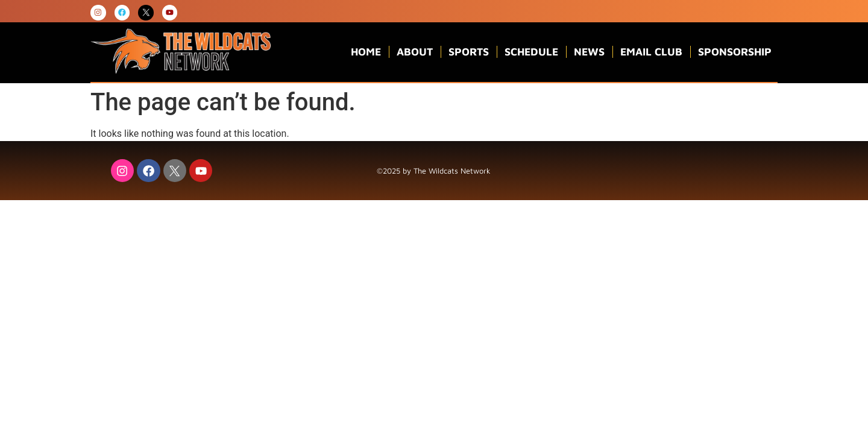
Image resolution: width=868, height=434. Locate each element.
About (415, 52)
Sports (469, 52)
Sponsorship (735, 52)
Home (366, 52)
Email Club (651, 52)
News (589, 52)
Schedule (531, 52)
